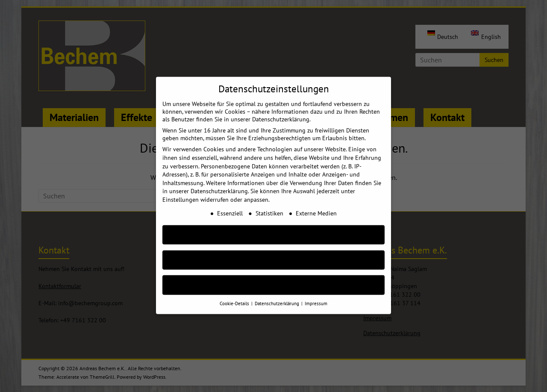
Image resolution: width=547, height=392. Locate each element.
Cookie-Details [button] (235, 293)
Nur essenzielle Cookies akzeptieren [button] (273, 249)
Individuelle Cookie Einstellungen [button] (274, 275)
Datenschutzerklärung (219, 181)
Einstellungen (181, 189)
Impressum (316, 293)
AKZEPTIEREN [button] (273, 224)
